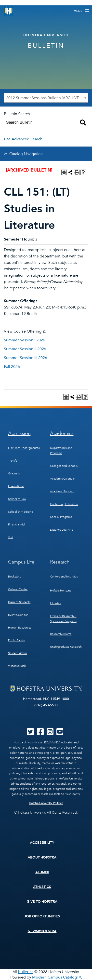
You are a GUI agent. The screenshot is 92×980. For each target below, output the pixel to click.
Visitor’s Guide (17, 666)
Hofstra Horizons (61, 591)
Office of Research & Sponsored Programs (63, 619)
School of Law (17, 499)
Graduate (14, 473)
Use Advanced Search (23, 139)
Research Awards (61, 634)
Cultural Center (18, 589)
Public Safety (16, 640)
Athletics (42, 887)
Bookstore (15, 577)
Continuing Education (64, 504)
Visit (11, 537)
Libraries (55, 603)
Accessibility (42, 843)
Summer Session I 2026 (25, 340)
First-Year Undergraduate (24, 448)
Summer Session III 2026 (26, 358)
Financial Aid (16, 524)
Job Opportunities (42, 916)
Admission (19, 433)
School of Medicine (21, 512)
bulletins (26, 972)
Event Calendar (18, 615)
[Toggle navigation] (82, 11)
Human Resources (20, 628)
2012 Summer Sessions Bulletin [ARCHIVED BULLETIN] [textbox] (47, 98)
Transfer (13, 461)
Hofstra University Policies (46, 803)
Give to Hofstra (42, 902)
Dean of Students (19, 602)
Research (60, 562)
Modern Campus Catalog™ (57, 977)
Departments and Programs (61, 450)
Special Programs (61, 517)
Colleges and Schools (64, 466)
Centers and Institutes (64, 577)
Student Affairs (18, 653)
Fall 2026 (12, 367)
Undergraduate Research (66, 647)
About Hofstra (42, 857)
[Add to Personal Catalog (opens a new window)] (64, 172)
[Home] (9, 11)
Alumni (42, 872)
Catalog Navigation (26, 154)
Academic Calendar (62, 479)
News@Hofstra (42, 931)
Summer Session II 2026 (25, 349)
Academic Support (62, 491)
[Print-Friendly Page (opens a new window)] (77, 172)
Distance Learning (62, 530)
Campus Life (21, 562)
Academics (62, 433)
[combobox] (46, 98)
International (16, 486)
